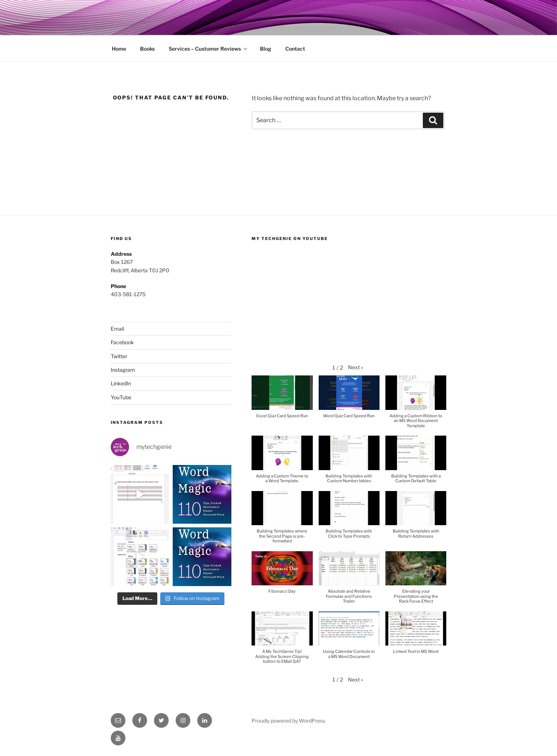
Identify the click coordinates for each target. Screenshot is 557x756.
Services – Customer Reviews (208, 49)
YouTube (121, 397)
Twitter (119, 356)
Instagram (123, 370)
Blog (266, 49)
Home (119, 49)
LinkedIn (121, 383)
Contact (295, 49)
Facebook (122, 342)
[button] (356, 367)
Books (147, 49)
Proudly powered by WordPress (288, 721)
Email (117, 329)
